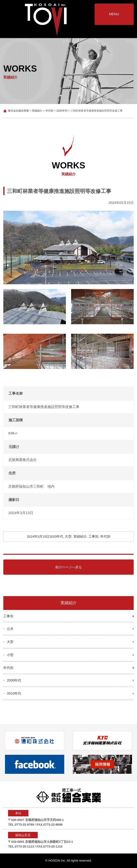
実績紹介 (80, 537)
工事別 (93, 537)
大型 (68, 537)
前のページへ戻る (68, 567)
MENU (114, 14)
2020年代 (56, 537)
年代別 (105, 537)
